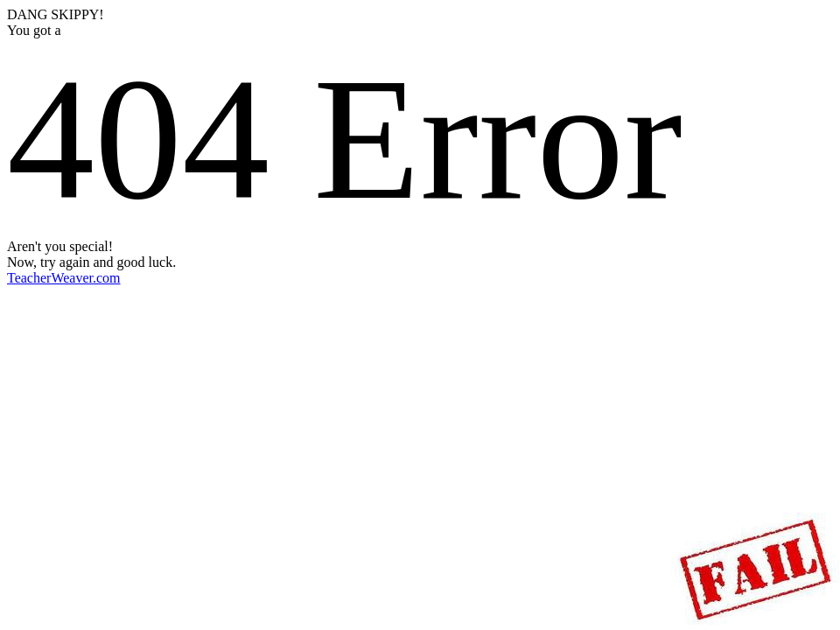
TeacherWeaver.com (64, 278)
